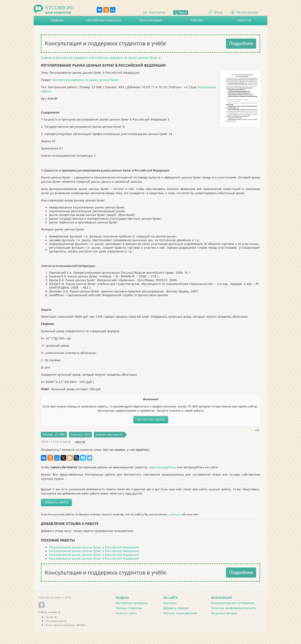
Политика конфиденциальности (234, 608)
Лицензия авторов (224, 613)
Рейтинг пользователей (180, 613)
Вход (219, 12)
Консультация (151, 20)
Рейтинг (197, 20)
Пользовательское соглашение (233, 603)
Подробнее (241, 44)
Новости (244, 20)
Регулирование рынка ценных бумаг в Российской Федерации (94, 547)
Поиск (181, 13)
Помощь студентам (129, 608)
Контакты (154, 12)
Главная (57, 20)
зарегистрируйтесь (163, 467)
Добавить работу (56, 502)
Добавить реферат (176, 608)
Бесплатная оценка (151, 420)
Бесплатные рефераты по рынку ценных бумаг (125, 58)
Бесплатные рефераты (104, 20)
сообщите (175, 514)
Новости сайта (126, 613)
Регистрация (247, 12)
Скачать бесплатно (109, 435)
